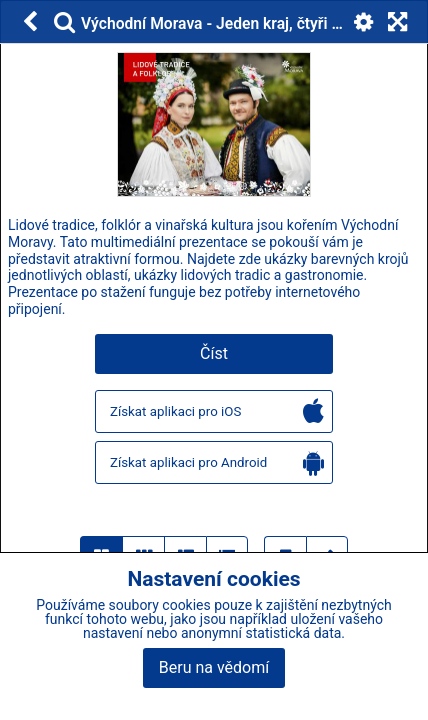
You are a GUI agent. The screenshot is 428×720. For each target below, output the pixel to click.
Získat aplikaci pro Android (217, 463)
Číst (214, 353)
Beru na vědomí (214, 667)
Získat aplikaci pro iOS (217, 412)
